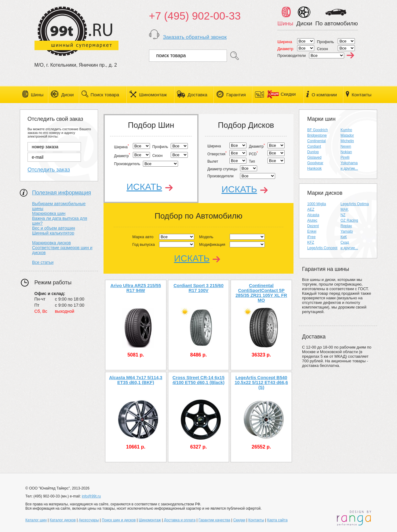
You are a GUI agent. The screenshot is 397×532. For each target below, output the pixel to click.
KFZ (311, 242)
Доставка (197, 95)
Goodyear (315, 163)
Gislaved (314, 157)
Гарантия (236, 95)
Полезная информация (62, 193)
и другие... (349, 168)
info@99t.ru (91, 496)
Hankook (314, 168)
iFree (311, 237)
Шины (37, 95)
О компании (324, 95)
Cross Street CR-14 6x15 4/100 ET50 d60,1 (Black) (198, 380)
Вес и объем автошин (54, 228)
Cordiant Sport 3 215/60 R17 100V (198, 288)
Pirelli (345, 157)
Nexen (346, 146)
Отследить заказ (49, 170)
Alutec (312, 220)
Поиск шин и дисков (119, 520)
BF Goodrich (317, 130)
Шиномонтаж (153, 95)
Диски (67, 95)
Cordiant (314, 146)
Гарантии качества (214, 520)
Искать (144, 187)
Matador (347, 135)
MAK (344, 209)
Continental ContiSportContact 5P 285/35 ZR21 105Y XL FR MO (261, 291)
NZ (343, 215)
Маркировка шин (49, 213)
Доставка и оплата (180, 520)
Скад (345, 242)
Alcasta (313, 215)
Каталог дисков (63, 520)
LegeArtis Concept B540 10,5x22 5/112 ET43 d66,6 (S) (261, 382)
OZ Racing (349, 220)
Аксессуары (89, 520)
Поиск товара (105, 95)
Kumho (346, 130)
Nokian (346, 152)
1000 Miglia (317, 204)
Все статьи (43, 262)
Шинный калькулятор (53, 233)
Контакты (361, 95)
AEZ (311, 209)
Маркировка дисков (51, 243)
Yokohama (349, 163)
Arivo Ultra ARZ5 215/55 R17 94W (136, 288)
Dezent (313, 226)
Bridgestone (317, 135)
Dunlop (313, 152)
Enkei (312, 231)
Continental (317, 141)
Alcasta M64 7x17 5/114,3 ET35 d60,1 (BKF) (136, 380)
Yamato (347, 231)
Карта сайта (277, 520)
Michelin (347, 141)
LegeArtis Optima (355, 204)
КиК (344, 237)
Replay (346, 226)
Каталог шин (36, 520)
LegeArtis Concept (322, 248)
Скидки (281, 94)
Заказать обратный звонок (195, 37)
